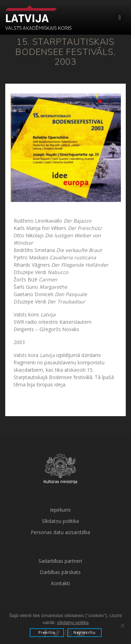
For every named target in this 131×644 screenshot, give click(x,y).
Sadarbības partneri (60, 561)
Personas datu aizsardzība (60, 532)
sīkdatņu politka (73, 622)
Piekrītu (47, 632)
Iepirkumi (60, 510)
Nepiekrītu (85, 632)
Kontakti (60, 583)
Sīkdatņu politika (60, 521)
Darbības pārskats (60, 572)
